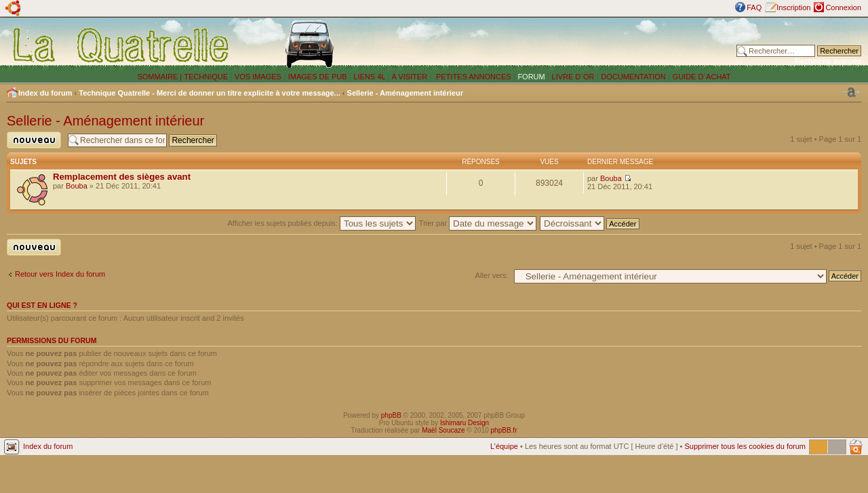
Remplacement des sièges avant (122, 177)
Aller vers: (492, 275)
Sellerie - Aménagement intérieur (405, 93)
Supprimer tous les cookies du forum (745, 446)
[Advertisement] (558, 44)
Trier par (478, 223)
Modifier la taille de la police (851, 92)
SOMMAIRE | (160, 77)
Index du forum (45, 93)
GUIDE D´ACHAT (702, 77)
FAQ (754, 7)
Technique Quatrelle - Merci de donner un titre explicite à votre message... (210, 93)
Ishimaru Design (465, 423)
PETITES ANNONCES (473, 77)
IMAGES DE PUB (318, 77)
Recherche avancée (828, 61)
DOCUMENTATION (633, 77)
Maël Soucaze (443, 430)
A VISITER (410, 77)
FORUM (531, 77)
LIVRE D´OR (573, 77)
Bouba (77, 186)
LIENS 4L (370, 77)
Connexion (843, 7)
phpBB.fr (504, 430)
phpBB (391, 415)
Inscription (793, 7)
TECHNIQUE (206, 77)
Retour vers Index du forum (60, 274)
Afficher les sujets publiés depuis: (321, 223)
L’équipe (504, 446)
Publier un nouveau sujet (34, 140)
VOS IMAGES (258, 77)
